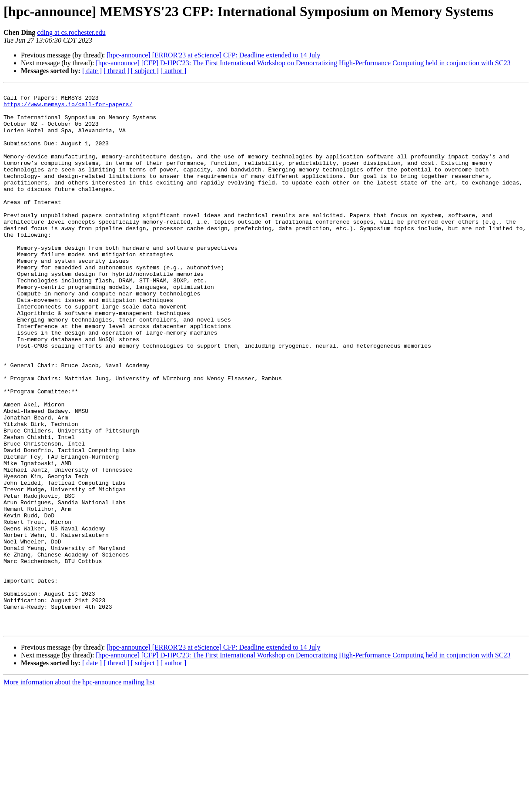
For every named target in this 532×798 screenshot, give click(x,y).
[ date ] (92, 71)
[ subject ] (145, 71)
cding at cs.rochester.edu (71, 32)
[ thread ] (116, 71)
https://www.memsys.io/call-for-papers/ (68, 108)
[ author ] (174, 71)
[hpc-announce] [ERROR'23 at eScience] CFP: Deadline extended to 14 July (213, 55)
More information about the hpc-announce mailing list (79, 790)
